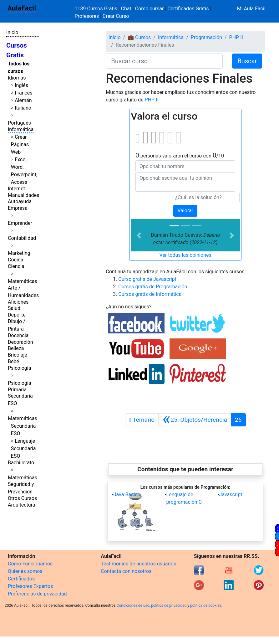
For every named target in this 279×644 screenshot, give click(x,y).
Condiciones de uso (133, 605)
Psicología (19, 368)
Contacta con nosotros (126, 571)
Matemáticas (23, 281)
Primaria (17, 390)
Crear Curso (116, 16)
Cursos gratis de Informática (150, 294)
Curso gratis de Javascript (147, 279)
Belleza (16, 348)
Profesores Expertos (30, 586)
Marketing (19, 253)
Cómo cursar (150, 9)
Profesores (87, 16)
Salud (14, 308)
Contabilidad (22, 238)
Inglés (21, 85)
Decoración (20, 342)
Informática (21, 129)
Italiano (23, 108)
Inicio (12, 32)
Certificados (21, 579)
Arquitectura (21, 505)
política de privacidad (169, 605)
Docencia (18, 335)
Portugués (19, 123)
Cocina (15, 260)
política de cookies (206, 605)
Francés (23, 93)
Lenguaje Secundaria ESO (23, 448)
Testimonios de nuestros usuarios (138, 564)
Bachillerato (21, 463)
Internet (16, 189)
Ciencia (16, 266)
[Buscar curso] (164, 61)
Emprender (20, 223)
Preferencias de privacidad (37, 594)
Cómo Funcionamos (30, 564)
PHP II (236, 37)
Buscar (247, 61)
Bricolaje (18, 355)
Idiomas (17, 78)
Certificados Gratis (188, 9)
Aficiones (18, 302)
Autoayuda (20, 201)
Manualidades (23, 195)
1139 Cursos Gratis (97, 9)
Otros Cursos (22, 498)
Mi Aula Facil (251, 9)
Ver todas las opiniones (185, 255)
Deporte (17, 315)
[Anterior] (195, 420)
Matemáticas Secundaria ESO (23, 426)
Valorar (185, 211)
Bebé (13, 361)
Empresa (18, 208)
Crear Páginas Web (20, 144)
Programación (206, 37)
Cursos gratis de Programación (153, 287)
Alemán (23, 100)
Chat (126, 9)
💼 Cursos (139, 37)
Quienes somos (25, 571)
